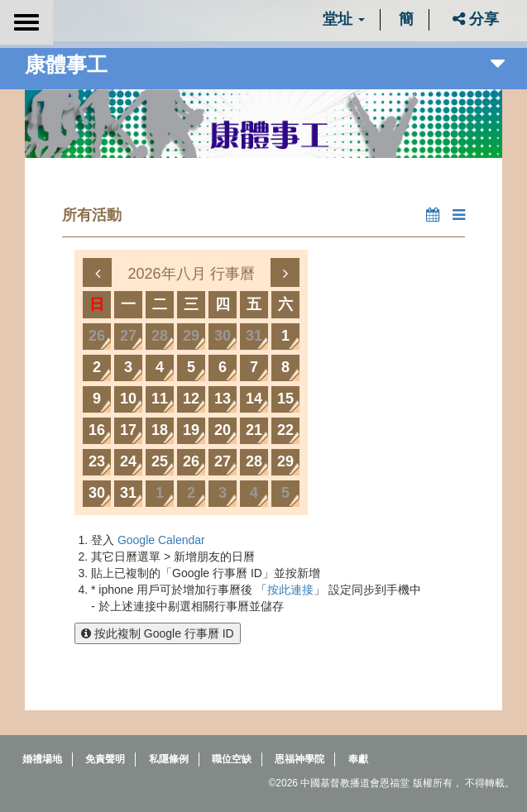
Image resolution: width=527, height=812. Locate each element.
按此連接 (290, 590)
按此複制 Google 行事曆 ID (158, 633)
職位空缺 (232, 759)
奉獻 (358, 759)
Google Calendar (161, 540)
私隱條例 (169, 759)
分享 (476, 19)
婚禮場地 (42, 759)
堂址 (344, 19)
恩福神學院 (299, 759)
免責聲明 (105, 759)
